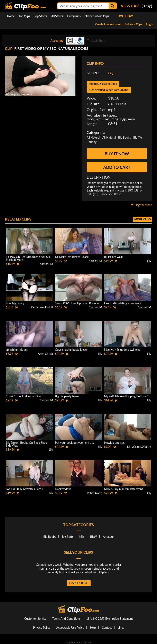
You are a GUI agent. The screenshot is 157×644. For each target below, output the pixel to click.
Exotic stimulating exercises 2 (123, 303)
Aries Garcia (45, 354)
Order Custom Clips (97, 16)
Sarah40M (46, 264)
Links (121, 628)
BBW (94, 537)
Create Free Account (108, 24)
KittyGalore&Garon (139, 447)
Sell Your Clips (133, 24)
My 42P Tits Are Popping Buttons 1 (126, 396)
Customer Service (35, 619)
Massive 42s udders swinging (122, 350)
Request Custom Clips (103, 84)
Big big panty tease (67, 396)
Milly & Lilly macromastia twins (124, 489)
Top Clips (24, 16)
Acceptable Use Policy (70, 628)
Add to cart (117, 167)
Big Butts (68, 537)
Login (150, 24)
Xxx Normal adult (42, 307)
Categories (74, 16)
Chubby (92, 142)
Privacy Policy (42, 628)
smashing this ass (17, 350)
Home (11, 16)
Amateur (108, 537)
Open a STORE (79, 583)
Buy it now (117, 154)
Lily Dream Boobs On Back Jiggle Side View (27, 444)
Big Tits (138, 137)
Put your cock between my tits (74, 443)
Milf (82, 537)
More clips (143, 219)
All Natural (93, 137)
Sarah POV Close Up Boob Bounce (77, 303)
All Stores (57, 16)
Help (93, 628)
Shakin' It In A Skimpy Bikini (24, 396)
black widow (63, 489)
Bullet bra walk (113, 257)
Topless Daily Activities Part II (25, 489)
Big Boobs (124, 137)
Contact (107, 628)
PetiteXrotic (94, 493)
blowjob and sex (114, 443)
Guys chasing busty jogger (71, 350)
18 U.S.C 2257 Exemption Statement (110, 619)
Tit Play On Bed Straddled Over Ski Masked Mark (28, 258)
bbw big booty (15, 303)
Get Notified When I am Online (109, 90)
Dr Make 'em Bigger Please (72, 257)
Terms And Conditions (66, 619)
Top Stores (41, 16)
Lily (111, 73)
